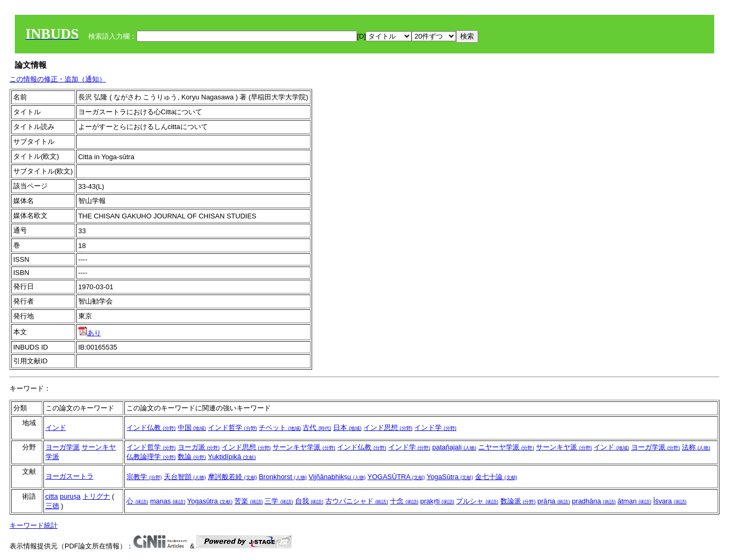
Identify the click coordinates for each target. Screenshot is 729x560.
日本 (348, 428)
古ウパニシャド (357, 501)
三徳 (52, 506)
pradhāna (594, 501)
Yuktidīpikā (232, 457)
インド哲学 (233, 428)
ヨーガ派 (199, 447)
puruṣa (70, 496)
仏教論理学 (151, 457)
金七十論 (496, 477)
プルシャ (477, 501)
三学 (279, 501)
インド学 (435, 428)
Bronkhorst (283, 477)
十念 (404, 501)
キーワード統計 (34, 525)
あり (90, 333)
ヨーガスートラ (70, 476)
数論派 (518, 501)
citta (52, 496)
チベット (280, 428)
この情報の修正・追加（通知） (58, 79)
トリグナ (96, 496)
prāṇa (554, 501)
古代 (317, 428)
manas (168, 501)
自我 (309, 501)
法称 (696, 447)
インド (56, 428)
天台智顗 (185, 477)
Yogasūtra (210, 501)
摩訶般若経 (233, 477)
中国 (192, 428)
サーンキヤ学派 (304, 447)
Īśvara (670, 501)
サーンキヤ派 (564, 447)
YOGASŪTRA (397, 477)
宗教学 (144, 477)
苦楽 (249, 501)
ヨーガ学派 (63, 447)
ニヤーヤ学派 (506, 447)
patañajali (454, 447)
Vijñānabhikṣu (337, 477)
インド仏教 (151, 428)
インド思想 (388, 428)
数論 (192, 457)
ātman (634, 501)
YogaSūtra (450, 477)
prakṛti (437, 501)
